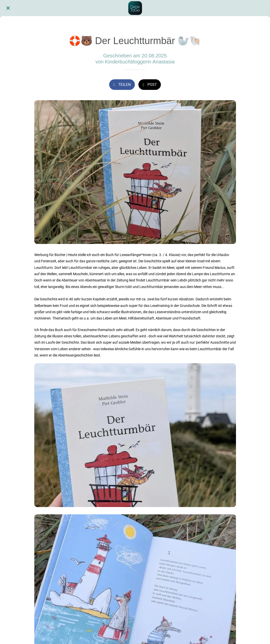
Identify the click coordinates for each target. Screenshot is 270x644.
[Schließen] (8, 8)
